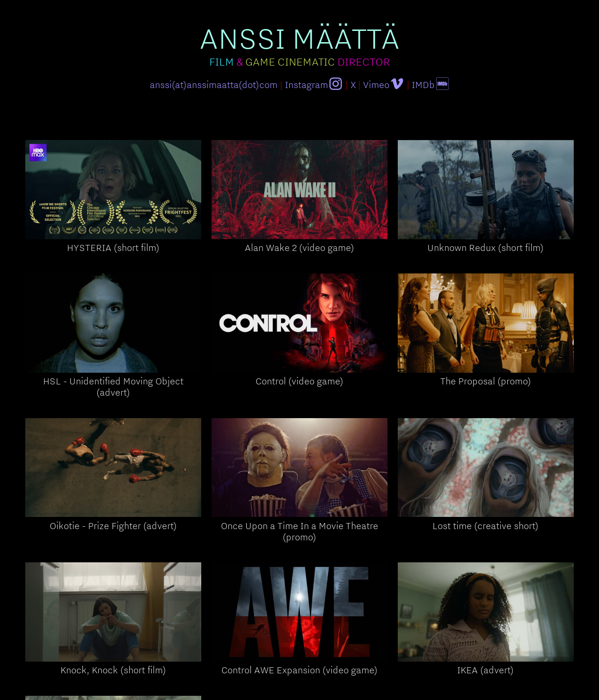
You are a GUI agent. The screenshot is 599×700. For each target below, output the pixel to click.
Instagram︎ (314, 85)
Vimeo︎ (384, 85)
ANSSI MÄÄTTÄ (299, 38)
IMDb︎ (431, 85)
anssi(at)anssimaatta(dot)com (214, 85)
